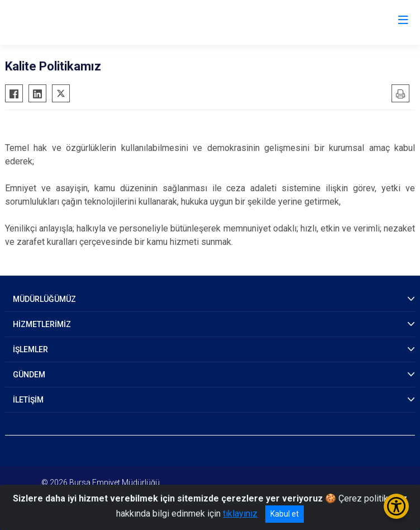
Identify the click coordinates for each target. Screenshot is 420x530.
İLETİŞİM (28, 400)
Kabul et (285, 514)
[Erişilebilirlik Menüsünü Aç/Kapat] (396, 506)
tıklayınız (240, 514)
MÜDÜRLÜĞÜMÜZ (44, 299)
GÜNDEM (29, 375)
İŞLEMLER (30, 349)
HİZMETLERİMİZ (42, 324)
